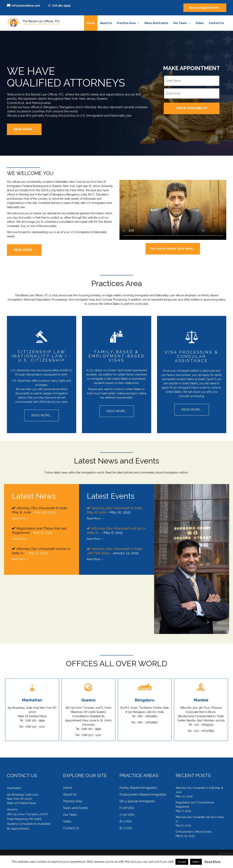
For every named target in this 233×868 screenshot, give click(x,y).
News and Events (156, 23)
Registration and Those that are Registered (195, 802)
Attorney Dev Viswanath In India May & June (199, 788)
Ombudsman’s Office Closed (193, 829)
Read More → (20, 518)
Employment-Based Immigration (143, 792)
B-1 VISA (126, 819)
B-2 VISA (126, 826)
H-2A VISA (127, 812)
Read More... (24, 129)
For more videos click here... (173, 249)
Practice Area (128, 23)
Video (200, 23)
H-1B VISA (127, 806)
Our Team (182, 23)
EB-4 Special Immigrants (137, 799)
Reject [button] (196, 862)
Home (91, 23)
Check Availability (192, 108)
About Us (106, 23)
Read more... (24, 250)
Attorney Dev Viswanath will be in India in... (200, 817)
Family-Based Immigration (138, 785)
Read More (213, 862)
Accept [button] (182, 862)
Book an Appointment (204, 8)
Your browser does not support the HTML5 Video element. (173, 210)
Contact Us (216, 23)
